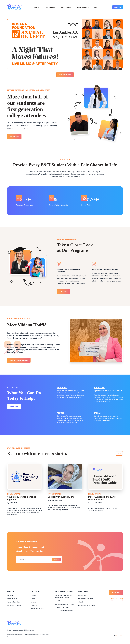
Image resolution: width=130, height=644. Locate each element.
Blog (95, 7)
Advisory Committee (14, 602)
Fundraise (99, 388)
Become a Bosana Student (87, 605)
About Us (37, 7)
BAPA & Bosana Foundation (64, 611)
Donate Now (118, 7)
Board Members (12, 599)
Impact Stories (83, 7)
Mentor (60, 413)
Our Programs (67, 7)
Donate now (116, 593)
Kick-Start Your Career (62, 607)
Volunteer (62, 388)
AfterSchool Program (61, 601)
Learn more (14, 406)
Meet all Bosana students (19, 360)
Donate (98, 413)
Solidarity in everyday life (61, 497)
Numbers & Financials (14, 605)
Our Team (10, 595)
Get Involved (51, 7)
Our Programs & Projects (64, 591)
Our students (82, 595)
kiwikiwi (121, 636)
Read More (64, 292)
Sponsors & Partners (38, 609)
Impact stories (83, 591)
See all (119, 453)
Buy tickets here (65, 75)
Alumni (80, 602)
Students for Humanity (85, 599)
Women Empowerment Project (64, 604)
